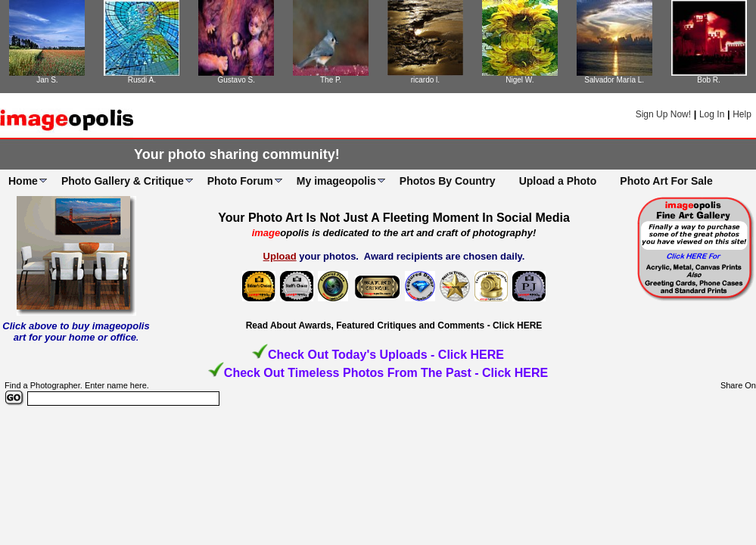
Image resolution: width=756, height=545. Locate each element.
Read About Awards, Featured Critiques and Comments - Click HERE (394, 325)
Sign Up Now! (663, 114)
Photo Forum (240, 181)
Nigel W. (520, 80)
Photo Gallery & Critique (123, 181)
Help (742, 114)
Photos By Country (448, 181)
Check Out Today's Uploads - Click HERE (386, 355)
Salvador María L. (614, 80)
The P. (331, 80)
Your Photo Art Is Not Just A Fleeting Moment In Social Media (394, 218)
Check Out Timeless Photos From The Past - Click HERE (386, 373)
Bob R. (709, 80)
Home (23, 181)
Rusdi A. (142, 80)
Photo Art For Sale (666, 181)
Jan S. (47, 80)
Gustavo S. (236, 80)
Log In (712, 114)
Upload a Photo (558, 181)
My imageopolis (336, 181)
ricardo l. (425, 80)
